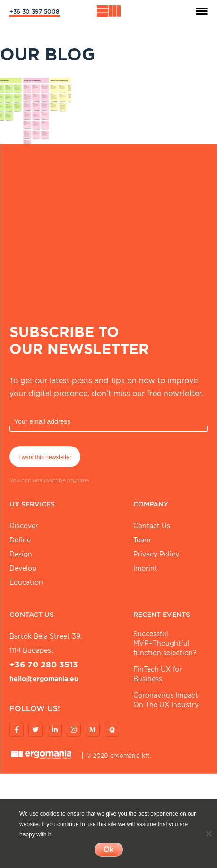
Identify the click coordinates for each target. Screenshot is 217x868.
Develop (23, 568)
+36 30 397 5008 (35, 12)
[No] (208, 834)
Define (20, 540)
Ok (108, 849)
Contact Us (152, 526)
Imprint (145, 568)
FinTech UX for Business (158, 674)
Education (26, 582)
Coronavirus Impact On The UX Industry (166, 700)
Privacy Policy (156, 554)
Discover (24, 526)
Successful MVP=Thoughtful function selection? (165, 643)
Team (142, 540)
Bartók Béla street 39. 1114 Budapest (46, 643)
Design (21, 554)
